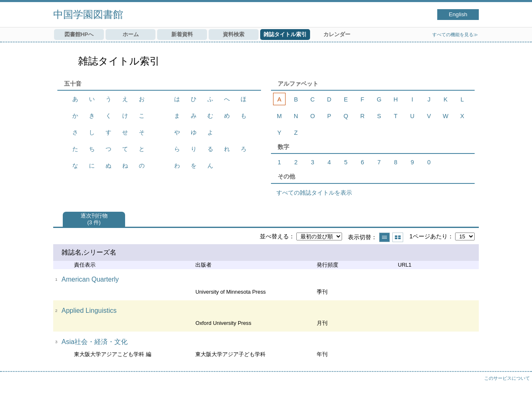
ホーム (131, 34)
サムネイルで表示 (398, 237)
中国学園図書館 (88, 14)
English (458, 14)
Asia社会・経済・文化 (95, 342)
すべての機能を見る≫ (455, 35)
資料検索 (234, 34)
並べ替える (274, 236)
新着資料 (182, 34)
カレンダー (337, 34)
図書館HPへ (79, 34)
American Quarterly (90, 279)
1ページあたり (429, 236)
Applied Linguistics (89, 311)
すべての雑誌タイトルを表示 (314, 193)
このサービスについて (507, 378)
